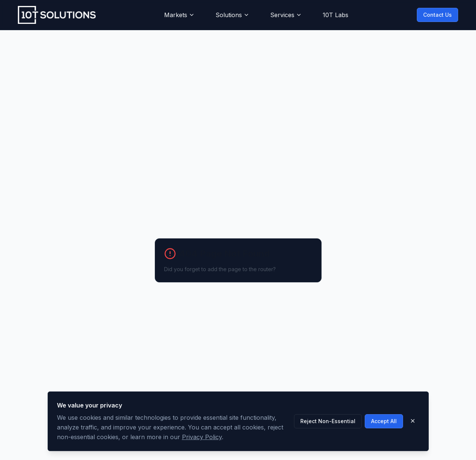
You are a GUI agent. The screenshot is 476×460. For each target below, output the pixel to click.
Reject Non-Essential (328, 421)
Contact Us (437, 15)
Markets (179, 15)
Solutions (232, 15)
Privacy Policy (202, 437)
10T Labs (336, 15)
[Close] (413, 421)
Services (286, 15)
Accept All (384, 421)
